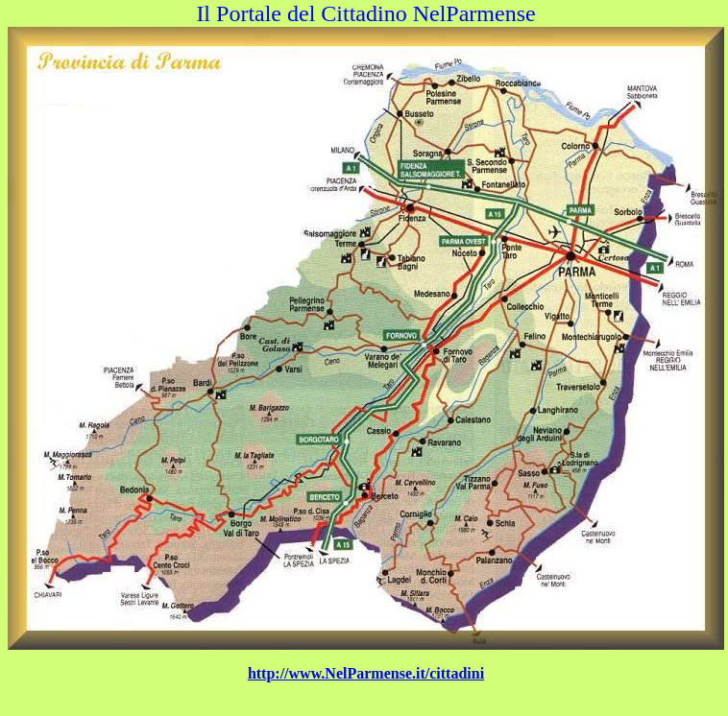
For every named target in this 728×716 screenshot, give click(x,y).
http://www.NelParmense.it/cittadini (366, 673)
